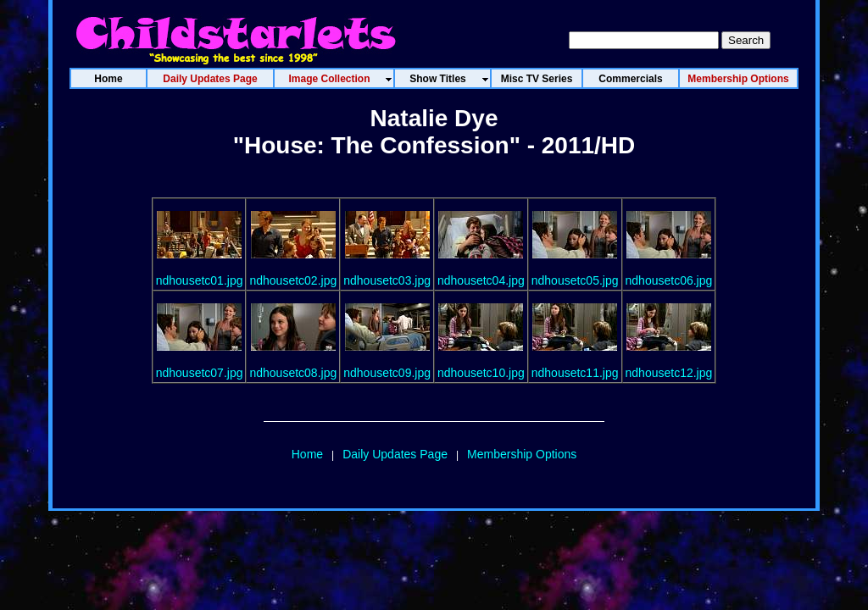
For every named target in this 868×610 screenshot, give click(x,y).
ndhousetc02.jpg (293, 280)
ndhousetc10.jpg (481, 373)
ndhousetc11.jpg (575, 373)
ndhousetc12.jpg (669, 373)
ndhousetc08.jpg (293, 373)
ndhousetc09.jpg (387, 373)
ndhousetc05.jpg (575, 280)
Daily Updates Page (395, 454)
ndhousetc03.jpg (387, 280)
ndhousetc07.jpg (200, 373)
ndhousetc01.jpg (200, 280)
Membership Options (522, 454)
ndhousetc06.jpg (669, 280)
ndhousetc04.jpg (481, 280)
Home (307, 454)
